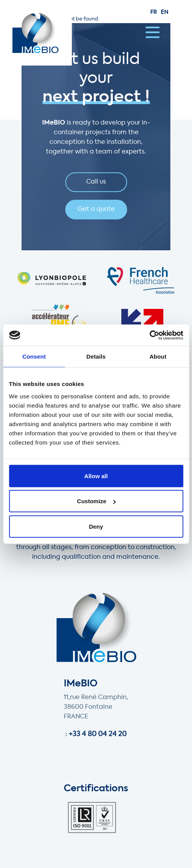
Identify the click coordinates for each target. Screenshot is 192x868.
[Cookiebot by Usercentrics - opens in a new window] (149, 335)
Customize (96, 501)
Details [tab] (96, 356)
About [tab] (158, 356)
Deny (96, 526)
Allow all (96, 476)
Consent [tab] (34, 356)
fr (154, 12)
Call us (96, 182)
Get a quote (96, 209)
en (165, 12)
